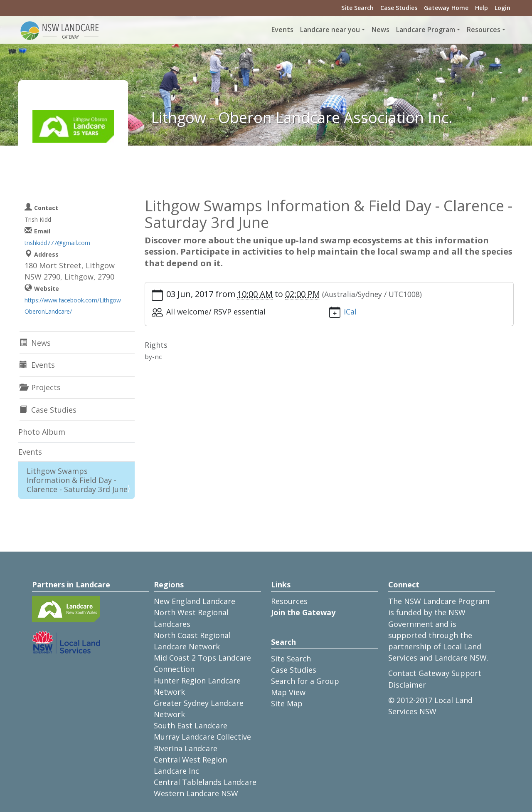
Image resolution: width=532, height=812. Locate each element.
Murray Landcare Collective (202, 737)
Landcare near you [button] (330, 30)
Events (282, 30)
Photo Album (42, 432)
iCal (350, 312)
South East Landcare (191, 725)
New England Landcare (195, 601)
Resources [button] (484, 30)
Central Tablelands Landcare (205, 782)
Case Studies (399, 8)
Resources (289, 601)
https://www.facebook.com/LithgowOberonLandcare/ (73, 306)
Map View (288, 692)
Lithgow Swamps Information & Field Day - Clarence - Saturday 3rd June (77, 480)
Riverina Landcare (186, 748)
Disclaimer (407, 685)
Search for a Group (305, 681)
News (381, 30)
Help (482, 8)
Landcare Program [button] (426, 30)
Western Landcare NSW (196, 793)
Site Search (357, 8)
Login (502, 8)
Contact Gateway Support (435, 673)
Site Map (287, 703)
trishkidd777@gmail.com (57, 243)
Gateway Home (446, 8)
